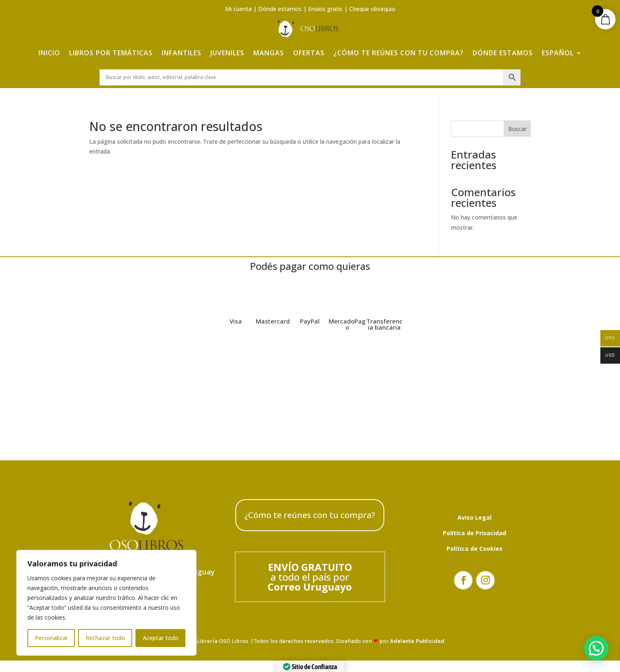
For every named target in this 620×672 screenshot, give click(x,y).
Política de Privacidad (475, 538)
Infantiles (181, 50)
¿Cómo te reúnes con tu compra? (399, 50)
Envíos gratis (325, 9)
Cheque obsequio (372, 9)
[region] (106, 603)
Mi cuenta (238, 9)
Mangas (269, 50)
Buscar (517, 134)
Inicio (49, 50)
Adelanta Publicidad (417, 646)
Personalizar (51, 638)
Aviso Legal (475, 522)
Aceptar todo (161, 638)
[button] (596, 648)
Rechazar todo (105, 638)
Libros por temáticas (111, 50)
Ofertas (309, 50)
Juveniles (227, 50)
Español (558, 50)
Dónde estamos (280, 9)
